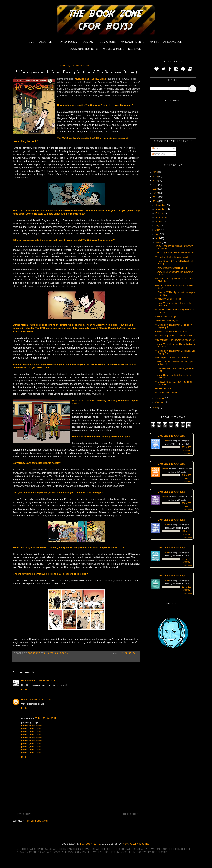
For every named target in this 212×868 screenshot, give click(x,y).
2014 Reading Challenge (172, 520)
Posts (156, 148)
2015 (156, 181)
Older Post (131, 814)
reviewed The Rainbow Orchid (91, 79)
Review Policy (67, 42)
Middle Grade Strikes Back (122, 49)
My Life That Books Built (167, 42)
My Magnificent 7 (133, 42)
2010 (156, 201)
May (158, 234)
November (161, 209)
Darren (166, 441)
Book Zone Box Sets (84, 49)
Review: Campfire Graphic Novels (171, 268)
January (160, 402)
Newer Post (23, 814)
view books (188, 454)
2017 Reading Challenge (172, 436)
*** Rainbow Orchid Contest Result (171, 257)
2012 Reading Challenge (172, 575)
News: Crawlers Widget (166, 317)
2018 (156, 172)
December (161, 205)
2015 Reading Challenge (172, 492)
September (161, 218)
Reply (24, 690)
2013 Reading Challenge (172, 547)
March (159, 242)
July (158, 226)
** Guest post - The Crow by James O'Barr (175, 340)
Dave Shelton (28, 681)
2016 (156, 176)
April (158, 238)
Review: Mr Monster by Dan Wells (171, 332)
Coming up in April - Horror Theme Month (174, 253)
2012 (156, 193)
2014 (156, 185)
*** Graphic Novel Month (166, 393)
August (159, 222)
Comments (158, 154)
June (158, 230)
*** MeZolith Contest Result (168, 299)
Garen (24, 700)
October (160, 213)
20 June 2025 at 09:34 (45, 718)
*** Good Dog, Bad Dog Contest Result (173, 336)
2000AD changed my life (167, 321)
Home (30, 42)
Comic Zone (108, 42)
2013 (156, 189)
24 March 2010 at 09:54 (40, 700)
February (160, 398)
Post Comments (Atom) (37, 821)
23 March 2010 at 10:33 (47, 681)
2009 (156, 407)
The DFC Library (163, 389)
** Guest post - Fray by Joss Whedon (172, 358)
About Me (46, 42)
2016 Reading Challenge (172, 464)
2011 (156, 197)
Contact (89, 42)
